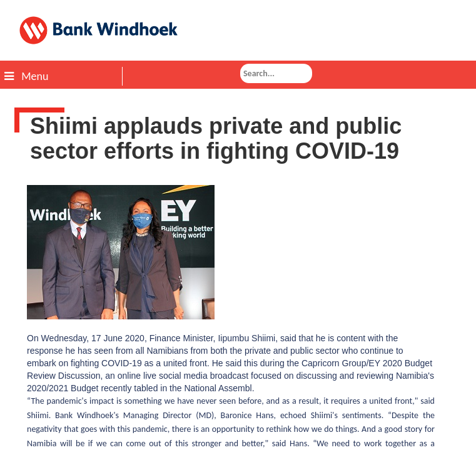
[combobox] (276, 73)
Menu (26, 76)
